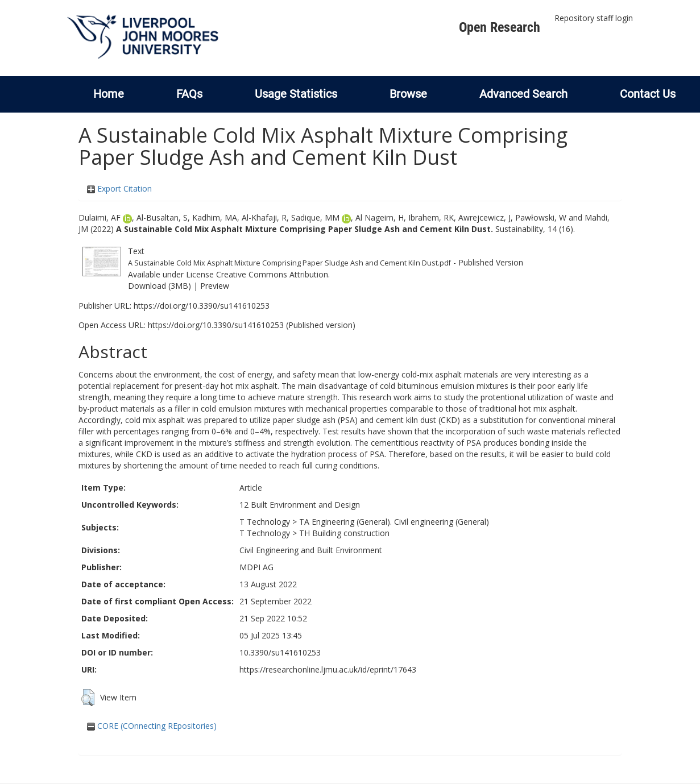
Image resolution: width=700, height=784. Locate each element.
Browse (408, 94)
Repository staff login (594, 18)
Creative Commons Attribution (272, 274)
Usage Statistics (296, 94)
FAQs (189, 94)
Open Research (500, 27)
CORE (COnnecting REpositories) (152, 726)
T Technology (265, 522)
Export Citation (119, 188)
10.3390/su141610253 (280, 652)
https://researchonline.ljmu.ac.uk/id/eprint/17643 (328, 669)
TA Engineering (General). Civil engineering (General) (394, 522)
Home (109, 94)
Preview (215, 286)
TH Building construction (344, 533)
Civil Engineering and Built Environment (311, 550)
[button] (88, 698)
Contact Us (648, 94)
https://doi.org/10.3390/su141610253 (202, 306)
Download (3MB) (160, 286)
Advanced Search (523, 94)
